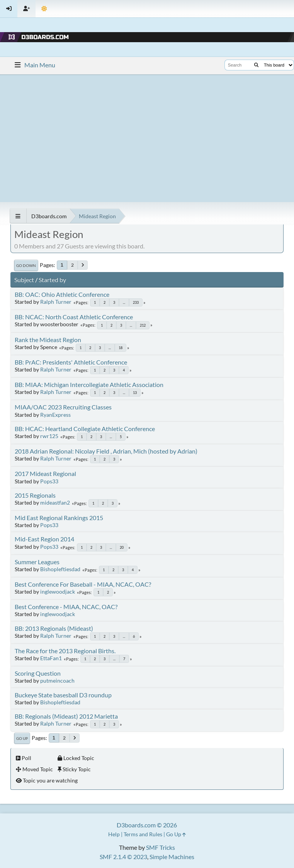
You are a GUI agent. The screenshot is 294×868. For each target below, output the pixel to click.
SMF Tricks (161, 847)
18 (121, 348)
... (124, 302)
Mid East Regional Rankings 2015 (59, 518)
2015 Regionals (35, 495)
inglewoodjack (58, 592)
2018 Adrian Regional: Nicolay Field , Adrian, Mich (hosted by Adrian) (106, 451)
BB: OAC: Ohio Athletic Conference (62, 294)
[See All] (18, 216)
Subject (24, 280)
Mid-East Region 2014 (44, 539)
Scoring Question (38, 673)
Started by (52, 280)
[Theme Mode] (44, 9)
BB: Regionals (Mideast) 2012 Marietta (66, 716)
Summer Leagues (37, 562)
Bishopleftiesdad (60, 569)
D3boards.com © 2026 (147, 825)
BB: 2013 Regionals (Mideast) (54, 628)
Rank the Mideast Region (48, 340)
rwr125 (49, 436)
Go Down (26, 265)
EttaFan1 (51, 658)
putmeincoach (57, 681)
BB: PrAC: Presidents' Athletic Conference (71, 362)
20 (122, 547)
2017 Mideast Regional (45, 473)
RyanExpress (55, 415)
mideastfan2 (55, 502)
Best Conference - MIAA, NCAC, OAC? (66, 607)
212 (143, 325)
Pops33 (49, 481)
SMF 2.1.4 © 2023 (123, 857)
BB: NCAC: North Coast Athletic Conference (74, 317)
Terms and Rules (143, 834)
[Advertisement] (147, 138)
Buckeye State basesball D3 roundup (63, 695)
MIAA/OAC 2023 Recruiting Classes (63, 407)
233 (136, 302)
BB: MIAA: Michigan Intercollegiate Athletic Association (89, 384)
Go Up (22, 738)
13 (135, 393)
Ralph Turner (56, 302)
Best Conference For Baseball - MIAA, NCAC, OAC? (83, 584)
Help (114, 834)
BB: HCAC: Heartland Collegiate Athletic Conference (85, 429)
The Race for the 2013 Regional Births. (65, 651)
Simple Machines (172, 857)
